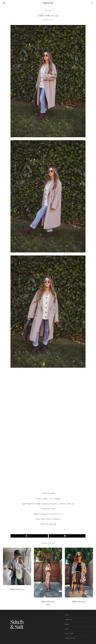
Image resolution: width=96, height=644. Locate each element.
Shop (67, 629)
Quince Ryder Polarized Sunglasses (48, 519)
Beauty (67, 624)
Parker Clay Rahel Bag (48, 524)
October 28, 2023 (48, 20)
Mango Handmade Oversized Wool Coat (48, 514)
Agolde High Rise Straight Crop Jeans (35, 504)
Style (67, 615)
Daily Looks (48, 11)
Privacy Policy (70, 638)
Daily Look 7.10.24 (79, 601)
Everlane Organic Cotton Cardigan (48, 499)
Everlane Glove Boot (48, 509)
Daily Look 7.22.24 (17, 589)
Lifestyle (68, 620)
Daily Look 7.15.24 (48, 601)
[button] (47, 605)
